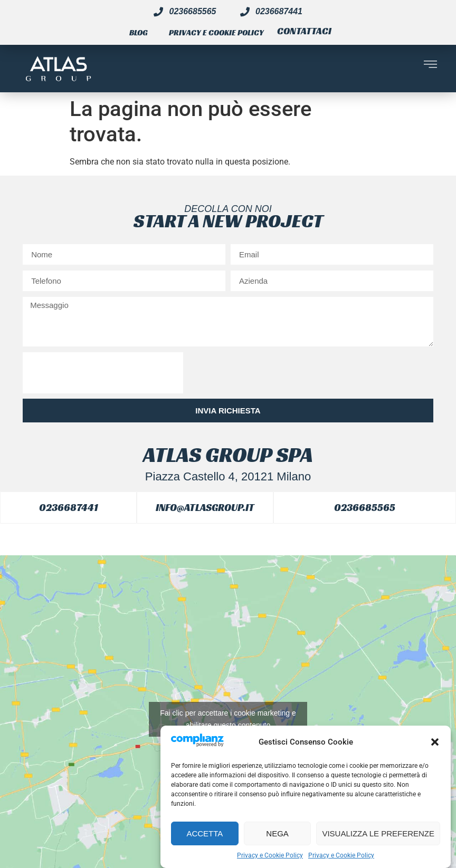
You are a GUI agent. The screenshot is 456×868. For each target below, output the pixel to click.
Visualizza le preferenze (378, 833)
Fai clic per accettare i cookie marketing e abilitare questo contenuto (228, 719)
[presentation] (103, 373)
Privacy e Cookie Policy (270, 855)
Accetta (205, 833)
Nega (277, 833)
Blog (139, 32)
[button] (435, 742)
